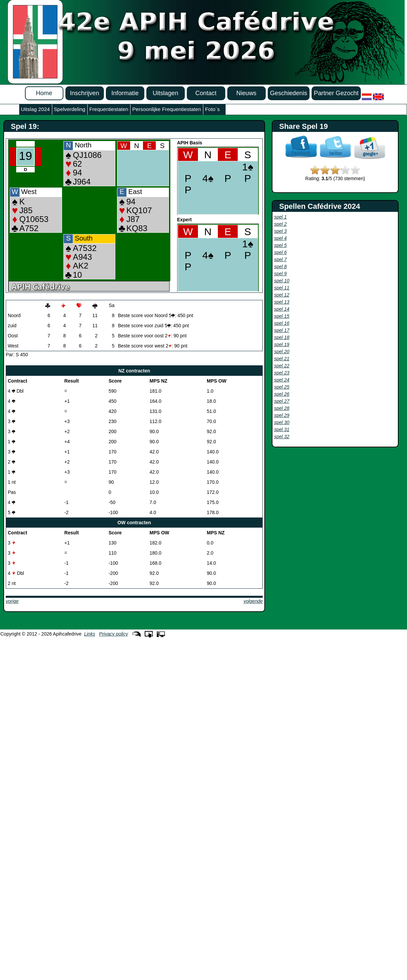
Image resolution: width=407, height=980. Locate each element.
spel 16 (282, 323)
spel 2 (280, 224)
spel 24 (282, 380)
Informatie (125, 93)
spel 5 (280, 245)
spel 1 (280, 217)
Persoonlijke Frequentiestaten (167, 109)
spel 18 (282, 337)
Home (44, 93)
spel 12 (282, 295)
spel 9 (280, 274)
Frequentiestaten (109, 109)
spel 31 (282, 429)
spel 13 (282, 302)
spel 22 (282, 366)
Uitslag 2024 (35, 109)
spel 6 (280, 252)
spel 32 (282, 437)
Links (90, 634)
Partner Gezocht (336, 93)
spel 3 (280, 231)
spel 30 (282, 422)
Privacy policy (114, 634)
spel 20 (282, 352)
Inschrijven (84, 93)
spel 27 (282, 401)
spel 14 (282, 309)
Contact (206, 93)
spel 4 (280, 238)
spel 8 (280, 267)
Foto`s (212, 109)
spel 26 (282, 394)
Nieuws (246, 93)
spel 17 (282, 330)
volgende (253, 601)
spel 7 (280, 259)
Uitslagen (166, 93)
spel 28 (282, 408)
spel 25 (282, 387)
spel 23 (282, 373)
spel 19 (282, 344)
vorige (12, 601)
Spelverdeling (70, 109)
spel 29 (282, 415)
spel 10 (282, 281)
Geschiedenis (289, 93)
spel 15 (282, 316)
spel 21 (282, 359)
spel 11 (282, 288)
